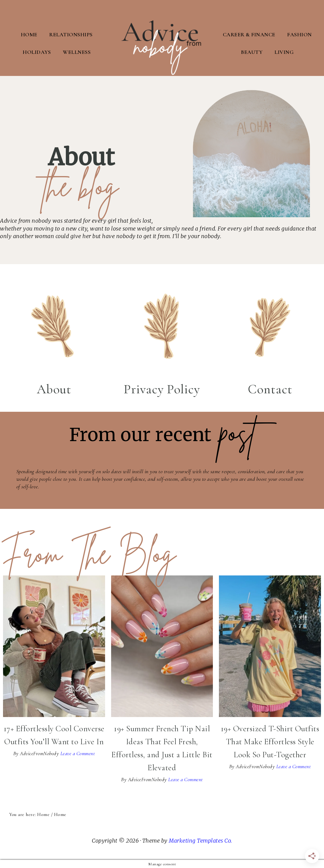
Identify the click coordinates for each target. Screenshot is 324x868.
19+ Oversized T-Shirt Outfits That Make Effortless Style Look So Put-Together (270, 741)
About (54, 389)
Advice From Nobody (162, 38)
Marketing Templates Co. (200, 840)
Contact (270, 389)
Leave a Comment (78, 753)
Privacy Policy (162, 389)
